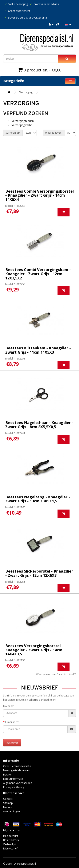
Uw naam (9, 706)
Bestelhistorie (11, 840)
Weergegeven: (54, 133)
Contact (8, 799)
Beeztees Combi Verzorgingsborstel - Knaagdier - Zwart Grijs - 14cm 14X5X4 (39, 195)
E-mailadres (12, 722)
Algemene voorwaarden (18, 783)
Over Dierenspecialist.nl (17, 766)
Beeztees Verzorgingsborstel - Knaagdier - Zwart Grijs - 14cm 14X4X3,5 (34, 650)
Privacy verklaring (14, 787)
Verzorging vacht (22, 125)
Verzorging (26, 92)
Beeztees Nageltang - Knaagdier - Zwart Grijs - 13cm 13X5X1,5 (38, 499)
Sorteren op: (13, 133)
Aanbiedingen (11, 811)
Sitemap (8, 803)
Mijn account (11, 836)
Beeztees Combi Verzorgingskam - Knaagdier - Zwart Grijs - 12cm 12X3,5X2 (38, 274)
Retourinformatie (13, 779)
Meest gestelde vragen (17, 770)
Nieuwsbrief (10, 849)
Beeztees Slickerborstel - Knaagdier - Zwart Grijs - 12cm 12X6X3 (39, 573)
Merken (8, 807)
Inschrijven (12, 743)
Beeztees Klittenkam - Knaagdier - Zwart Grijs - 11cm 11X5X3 (38, 350)
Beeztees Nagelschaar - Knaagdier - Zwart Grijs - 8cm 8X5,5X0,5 (39, 425)
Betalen (8, 775)
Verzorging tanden (23, 121)
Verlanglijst (10, 844)
